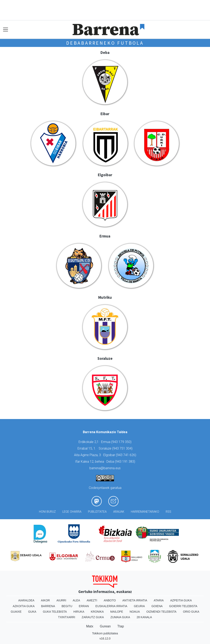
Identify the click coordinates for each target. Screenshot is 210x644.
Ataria (159, 600)
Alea (76, 600)
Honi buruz (47, 512)
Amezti (92, 600)
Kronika (97, 612)
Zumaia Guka (120, 617)
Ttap (121, 626)
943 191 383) (126, 462)
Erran (84, 606)
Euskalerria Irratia (111, 606)
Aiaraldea (26, 600)
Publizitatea (97, 512)
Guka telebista (55, 612)
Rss (168, 512)
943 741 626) (127, 455)
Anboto (110, 600)
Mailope (117, 612)
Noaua (135, 612)
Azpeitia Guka (181, 600)
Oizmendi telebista (161, 612)
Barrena (48, 606)
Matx (90, 626)
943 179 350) (122, 442)
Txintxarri (67, 617)
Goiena (157, 606)
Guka (32, 612)
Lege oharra (72, 512)
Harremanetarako (145, 512)
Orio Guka (191, 612)
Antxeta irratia (135, 600)
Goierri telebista (183, 606)
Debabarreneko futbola (105, 43)
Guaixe (16, 612)
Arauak (119, 512)
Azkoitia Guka (24, 606)
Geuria (139, 606)
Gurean (105, 626)
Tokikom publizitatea (105, 633)
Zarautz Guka (93, 617)
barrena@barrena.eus (105, 468)
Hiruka (79, 612)
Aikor (46, 600)
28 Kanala (144, 617)
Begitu (67, 606)
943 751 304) (123, 448)
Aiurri (61, 600)
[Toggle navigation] (6, 30)
